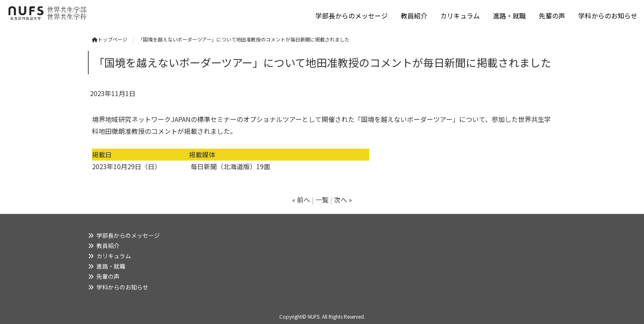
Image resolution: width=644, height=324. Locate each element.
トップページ (110, 39)
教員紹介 (414, 16)
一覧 (322, 200)
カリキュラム (460, 16)
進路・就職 (509, 16)
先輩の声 (552, 16)
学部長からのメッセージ (352, 16)
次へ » (343, 200)
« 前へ (301, 200)
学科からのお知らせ (608, 16)
